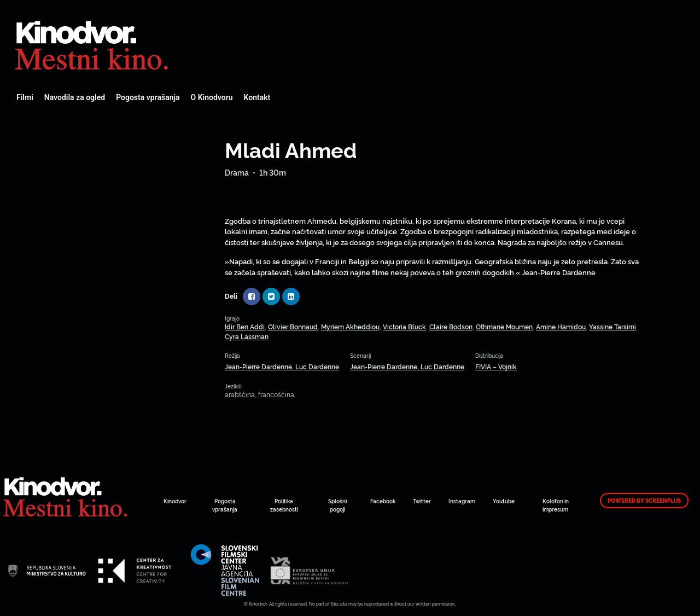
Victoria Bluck (404, 326)
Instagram (462, 501)
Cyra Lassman (247, 336)
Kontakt (257, 97)
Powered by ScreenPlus (644, 501)
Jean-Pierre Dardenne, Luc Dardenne (282, 366)
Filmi (25, 97)
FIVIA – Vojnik (496, 366)
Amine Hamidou (561, 326)
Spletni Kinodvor (93, 44)
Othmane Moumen (504, 326)
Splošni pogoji (337, 505)
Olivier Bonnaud (293, 326)
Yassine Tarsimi (612, 326)
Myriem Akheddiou (350, 326)
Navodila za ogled (75, 97)
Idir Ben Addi (245, 326)
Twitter (422, 501)
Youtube (504, 501)
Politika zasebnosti (284, 505)
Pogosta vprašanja (148, 97)
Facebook (383, 501)
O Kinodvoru (212, 97)
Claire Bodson (451, 326)
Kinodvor (175, 501)
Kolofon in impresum (556, 505)
